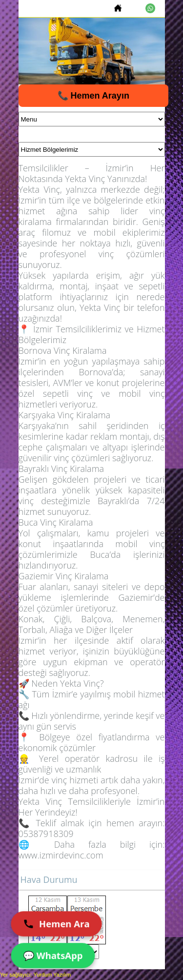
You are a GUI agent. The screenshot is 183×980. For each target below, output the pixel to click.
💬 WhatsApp (53, 955)
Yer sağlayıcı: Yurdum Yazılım (35, 975)
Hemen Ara (56, 924)
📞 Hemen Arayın (93, 96)
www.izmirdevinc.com (61, 855)
